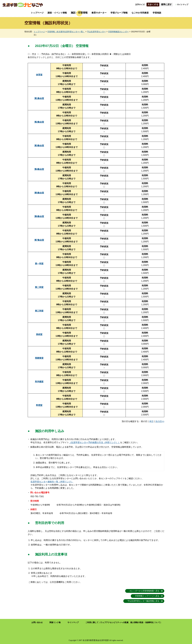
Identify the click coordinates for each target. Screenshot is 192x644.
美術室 (39, 334)
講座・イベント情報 (57, 13)
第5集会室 (39, 193)
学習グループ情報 (119, 13)
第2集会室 (39, 122)
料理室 (39, 405)
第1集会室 (39, 98)
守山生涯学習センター (96, 32)
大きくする (153, 4)
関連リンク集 (55, 622)
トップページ (37, 13)
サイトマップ (183, 5)
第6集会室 (39, 216)
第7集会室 (39, 240)
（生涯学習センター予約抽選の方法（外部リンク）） (95, 442)
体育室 (39, 75)
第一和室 (39, 264)
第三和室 (39, 311)
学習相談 (157, 13)
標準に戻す (166, 4)
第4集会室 (39, 169)
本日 (151, 421)
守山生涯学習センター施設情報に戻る (143, 601)
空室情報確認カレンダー (118, 32)
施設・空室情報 (79, 13)
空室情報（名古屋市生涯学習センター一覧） (66, 32)
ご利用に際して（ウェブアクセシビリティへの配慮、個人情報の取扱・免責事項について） (124, 622)
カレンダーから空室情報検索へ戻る (144, 591)
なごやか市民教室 (140, 13)
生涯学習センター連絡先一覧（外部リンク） (52, 482)
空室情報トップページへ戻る (147, 596)
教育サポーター (99, 13)
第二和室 (39, 287)
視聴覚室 (39, 358)
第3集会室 (39, 146)
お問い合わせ (37, 622)
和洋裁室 (39, 382)
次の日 (159, 421)
